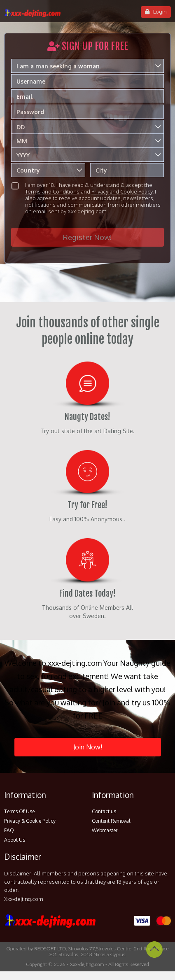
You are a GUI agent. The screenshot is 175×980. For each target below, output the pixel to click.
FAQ (9, 830)
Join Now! (88, 747)
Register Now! (87, 237)
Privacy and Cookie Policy (122, 191)
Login (156, 12)
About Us (15, 840)
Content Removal (111, 821)
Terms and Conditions (52, 191)
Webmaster (105, 830)
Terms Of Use (19, 811)
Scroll (154, 950)
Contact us (104, 811)
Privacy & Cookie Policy (30, 821)
